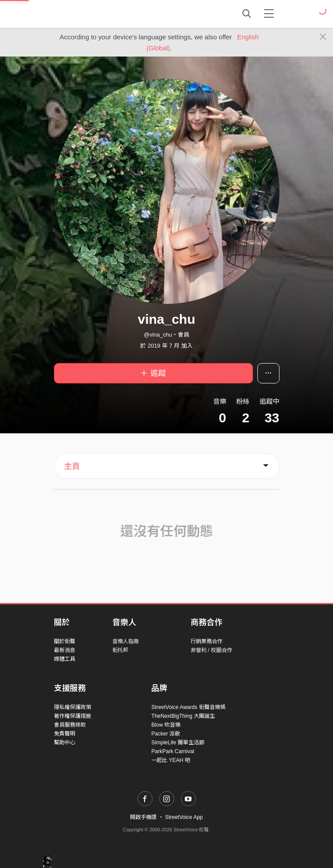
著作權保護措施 (73, 716)
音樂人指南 (126, 641)
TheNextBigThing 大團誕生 (183, 716)
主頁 (72, 466)
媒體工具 (65, 659)
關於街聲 (65, 641)
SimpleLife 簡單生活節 (178, 743)
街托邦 (120, 650)
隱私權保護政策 (73, 707)
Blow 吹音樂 (166, 725)
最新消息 (65, 650)
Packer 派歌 (166, 734)
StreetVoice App (184, 817)
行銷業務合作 (207, 641)
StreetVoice (90, 14)
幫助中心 (65, 743)
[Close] (323, 37)
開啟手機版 (143, 817)
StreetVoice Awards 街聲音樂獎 (188, 707)
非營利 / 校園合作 (211, 650)
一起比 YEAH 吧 (170, 760)
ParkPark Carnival (173, 751)
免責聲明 (65, 734)
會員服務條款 (70, 725)
